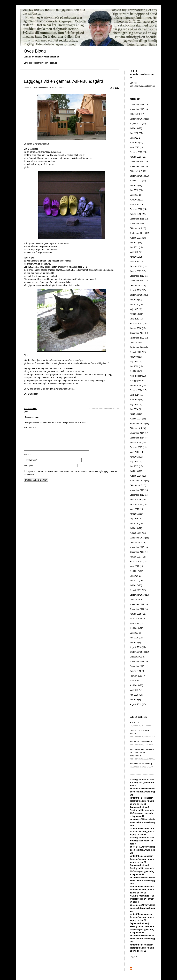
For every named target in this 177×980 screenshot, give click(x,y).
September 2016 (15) (139, 538)
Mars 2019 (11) (137, 681)
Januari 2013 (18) (138, 157)
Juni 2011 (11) (136, 247)
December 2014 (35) (139, 438)
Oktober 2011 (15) (138, 228)
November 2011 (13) (139, 224)
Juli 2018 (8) (135, 643)
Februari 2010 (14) (138, 324)
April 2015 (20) (136, 457)
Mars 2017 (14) (137, 566)
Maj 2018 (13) (136, 633)
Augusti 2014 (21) (138, 419)
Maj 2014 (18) (136, 404)
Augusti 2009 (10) (138, 352)
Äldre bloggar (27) (138, 376)
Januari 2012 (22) (138, 214)
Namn (27, 459)
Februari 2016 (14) (138, 504)
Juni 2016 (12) (136, 523)
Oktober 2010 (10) (138, 285)
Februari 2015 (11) (138, 447)
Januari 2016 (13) (138, 500)
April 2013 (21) (136, 143)
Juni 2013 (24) (136, 133)
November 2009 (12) (139, 338)
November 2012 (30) (139, 166)
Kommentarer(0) (30, 409)
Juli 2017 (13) (136, 585)
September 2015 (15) (139, 481)
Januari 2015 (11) (138, 443)
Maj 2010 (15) (136, 309)
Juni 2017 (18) (136, 581)
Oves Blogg (35, 51)
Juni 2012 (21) (136, 190)
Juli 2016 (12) (136, 528)
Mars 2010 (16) (137, 319)
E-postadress (31, 464)
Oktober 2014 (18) (138, 428)
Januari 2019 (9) (137, 671)
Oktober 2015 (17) (138, 485)
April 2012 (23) (136, 200)
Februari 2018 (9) (138, 619)
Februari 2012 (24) (138, 209)
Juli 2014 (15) (136, 414)
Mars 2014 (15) (137, 395)
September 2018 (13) (139, 652)
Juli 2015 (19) (136, 471)
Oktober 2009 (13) (138, 343)
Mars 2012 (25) (137, 205)
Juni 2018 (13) (136, 638)
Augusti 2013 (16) (138, 124)
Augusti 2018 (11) (138, 647)
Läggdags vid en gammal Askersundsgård (64, 81)
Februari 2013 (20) (138, 152)
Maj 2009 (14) (136, 362)
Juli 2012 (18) (136, 185)
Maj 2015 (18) (136, 462)
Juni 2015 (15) (136, 466)
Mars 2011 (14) (137, 262)
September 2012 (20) (139, 176)
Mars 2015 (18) (137, 452)
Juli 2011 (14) (136, 243)
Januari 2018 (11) (138, 614)
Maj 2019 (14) (136, 690)
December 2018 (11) (139, 666)
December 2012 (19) (139, 162)
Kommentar (30, 428)
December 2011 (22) (139, 219)
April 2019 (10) (136, 685)
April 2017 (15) (136, 571)
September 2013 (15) (139, 119)
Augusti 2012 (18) (138, 181)
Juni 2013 (115, 88)
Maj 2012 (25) (136, 195)
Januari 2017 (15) (138, 557)
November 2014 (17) (139, 433)
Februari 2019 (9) (138, 676)
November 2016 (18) (139, 547)
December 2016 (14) (139, 552)
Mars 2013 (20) (137, 147)
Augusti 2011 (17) (138, 238)
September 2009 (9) (139, 347)
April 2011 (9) (136, 257)
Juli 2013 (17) (136, 128)
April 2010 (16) (136, 314)
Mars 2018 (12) (137, 623)
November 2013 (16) (139, 109)
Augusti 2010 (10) (138, 290)
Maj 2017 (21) (136, 576)
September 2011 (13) (139, 233)
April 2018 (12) (136, 628)
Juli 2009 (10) (136, 357)
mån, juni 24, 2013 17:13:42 (55, 88)
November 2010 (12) (139, 281)
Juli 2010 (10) (136, 300)
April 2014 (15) (136, 400)
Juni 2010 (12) (136, 305)
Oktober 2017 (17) (138, 600)
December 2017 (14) (139, 609)
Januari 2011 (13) (138, 271)
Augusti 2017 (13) (138, 590)
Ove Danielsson (38, 88)
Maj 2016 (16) (136, 519)
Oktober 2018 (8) (137, 657)
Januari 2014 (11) (138, 385)
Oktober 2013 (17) (138, 114)
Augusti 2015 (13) (138, 476)
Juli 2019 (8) (135, 700)
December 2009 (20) (139, 333)
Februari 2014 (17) (138, 390)
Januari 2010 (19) (138, 328)
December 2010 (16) (139, 276)
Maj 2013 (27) (136, 138)
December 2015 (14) (139, 495)
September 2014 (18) (139, 424)
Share (26, 412)
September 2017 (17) (139, 595)
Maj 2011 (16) (136, 252)
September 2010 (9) (139, 295)
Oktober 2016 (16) (138, 543)
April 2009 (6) (136, 371)
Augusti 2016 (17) (138, 533)
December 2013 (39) (139, 105)
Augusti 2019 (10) (138, 704)
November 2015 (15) (139, 490)
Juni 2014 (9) (136, 409)
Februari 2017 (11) (138, 562)
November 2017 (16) (139, 604)
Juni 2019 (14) (136, 695)
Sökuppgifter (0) (137, 381)
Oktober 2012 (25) (138, 171)
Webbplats (29, 470)
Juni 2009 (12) (136, 366)
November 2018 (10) (139, 662)
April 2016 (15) (136, 514)
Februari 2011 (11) (138, 266)
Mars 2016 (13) (137, 509)
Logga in (134, 957)
